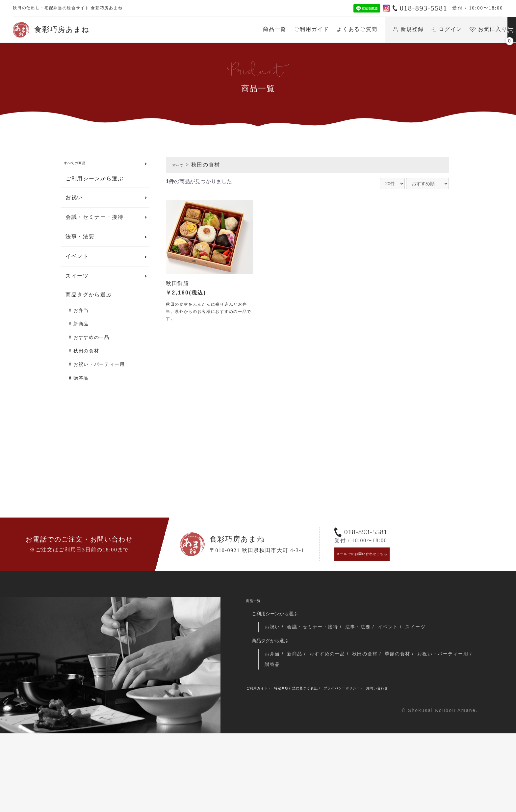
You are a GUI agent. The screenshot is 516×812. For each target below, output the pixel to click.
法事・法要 (80, 243)
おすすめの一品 (91, 344)
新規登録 (345, 29)
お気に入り (425, 29)
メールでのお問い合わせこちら (378, 617)
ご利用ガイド (248, 29)
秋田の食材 (86, 358)
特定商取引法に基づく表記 (321, 765)
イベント (77, 263)
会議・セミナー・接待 (95, 224)
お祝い (74, 204)
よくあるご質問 (294, 29)
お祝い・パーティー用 (99, 371)
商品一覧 (211, 29)
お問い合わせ (442, 765)
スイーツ (77, 282)
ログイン (383, 29)
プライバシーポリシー (389, 765)
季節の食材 (410, 726)
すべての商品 (83, 167)
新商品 (81, 330)
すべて (181, 165)
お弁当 (81, 317)
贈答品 (81, 385)
